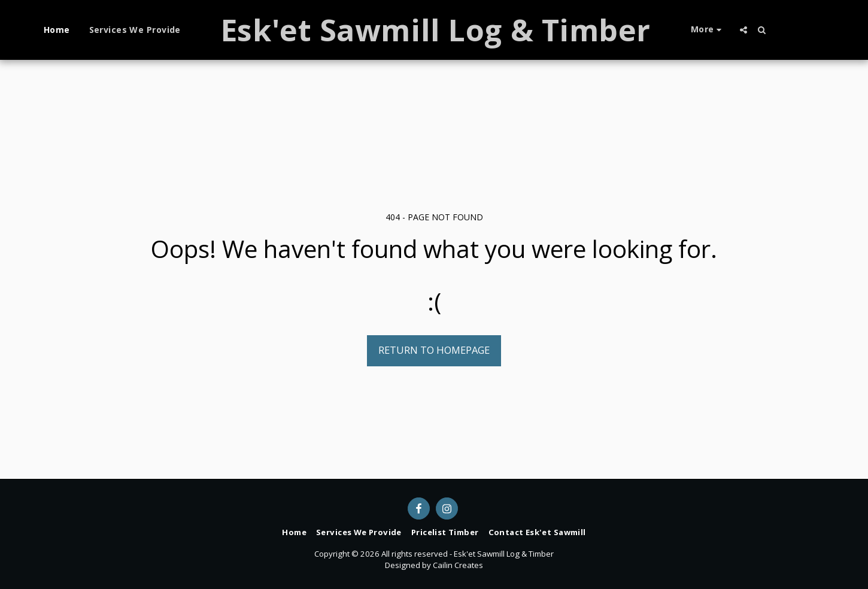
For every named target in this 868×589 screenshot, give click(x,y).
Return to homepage (434, 350)
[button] (743, 30)
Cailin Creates (458, 565)
